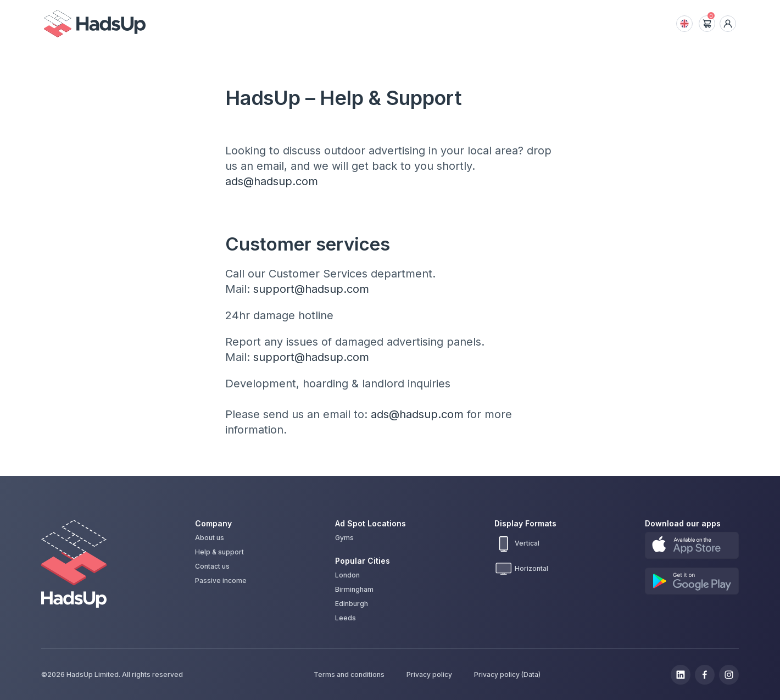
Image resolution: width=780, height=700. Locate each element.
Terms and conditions (349, 675)
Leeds (346, 618)
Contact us (212, 566)
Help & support (219, 552)
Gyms (344, 538)
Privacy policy (429, 675)
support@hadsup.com (311, 289)
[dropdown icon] (728, 24)
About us (210, 538)
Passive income (221, 581)
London (347, 575)
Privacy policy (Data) (507, 675)
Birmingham (354, 589)
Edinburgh (352, 604)
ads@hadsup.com (272, 181)
